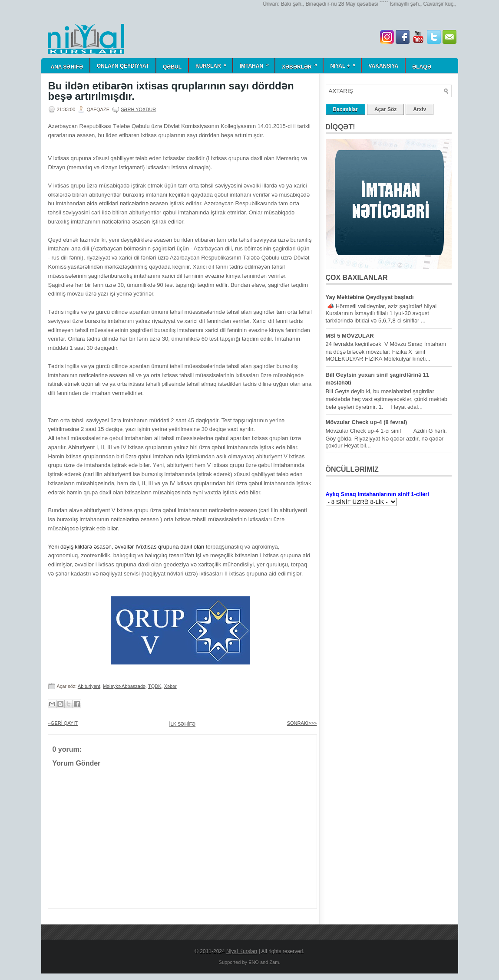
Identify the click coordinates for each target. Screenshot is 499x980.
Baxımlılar (345, 109)
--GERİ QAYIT (63, 723)
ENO (254, 962)
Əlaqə (421, 67)
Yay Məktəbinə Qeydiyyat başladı (370, 297)
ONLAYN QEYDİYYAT (123, 66)
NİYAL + (345, 64)
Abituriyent (89, 686)
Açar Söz (385, 109)
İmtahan (257, 64)
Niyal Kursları (242, 951)
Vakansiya (383, 66)
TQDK (155, 686)
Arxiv (420, 109)
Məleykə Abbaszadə (124, 686)
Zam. (275, 962)
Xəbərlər (302, 64)
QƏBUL (172, 67)
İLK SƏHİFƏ (183, 724)
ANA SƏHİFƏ (67, 67)
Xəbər (170, 686)
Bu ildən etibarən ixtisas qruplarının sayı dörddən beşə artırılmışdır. (171, 91)
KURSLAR (214, 64)
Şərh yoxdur (138, 109)
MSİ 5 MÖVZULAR (350, 336)
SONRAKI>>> (302, 723)
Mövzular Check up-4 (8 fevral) (367, 422)
